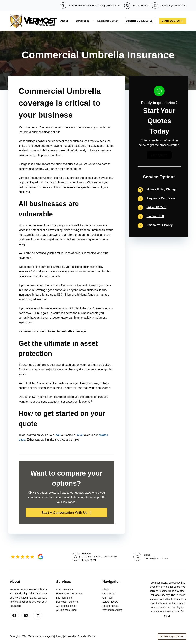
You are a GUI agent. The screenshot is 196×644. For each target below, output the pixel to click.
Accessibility (70, 636)
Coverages (85, 21)
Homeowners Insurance (69, 594)
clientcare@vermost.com (173, 5)
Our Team (108, 598)
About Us (108, 589)
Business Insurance (67, 602)
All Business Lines (66, 610)
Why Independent (112, 610)
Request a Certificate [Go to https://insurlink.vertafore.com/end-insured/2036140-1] (161, 198)
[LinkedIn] (37, 615)
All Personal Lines (66, 606)
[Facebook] (14, 615)
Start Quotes (173, 21)
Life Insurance (64, 598)
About (67, 21)
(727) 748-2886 (141, 5)
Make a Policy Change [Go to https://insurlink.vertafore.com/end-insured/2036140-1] (162, 189)
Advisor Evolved (88, 636)
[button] (66, 513)
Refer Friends (110, 606)
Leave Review (110, 602)
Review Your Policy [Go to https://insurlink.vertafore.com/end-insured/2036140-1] (160, 225)
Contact (131, 21)
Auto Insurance (64, 589)
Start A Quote (172, 637)
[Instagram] (26, 615)
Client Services (140, 21)
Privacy (59, 636)
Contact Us (109, 594)
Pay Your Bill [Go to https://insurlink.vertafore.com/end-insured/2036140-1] (155, 216)
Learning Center (110, 21)
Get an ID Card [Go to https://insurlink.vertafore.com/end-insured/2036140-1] (156, 207)
